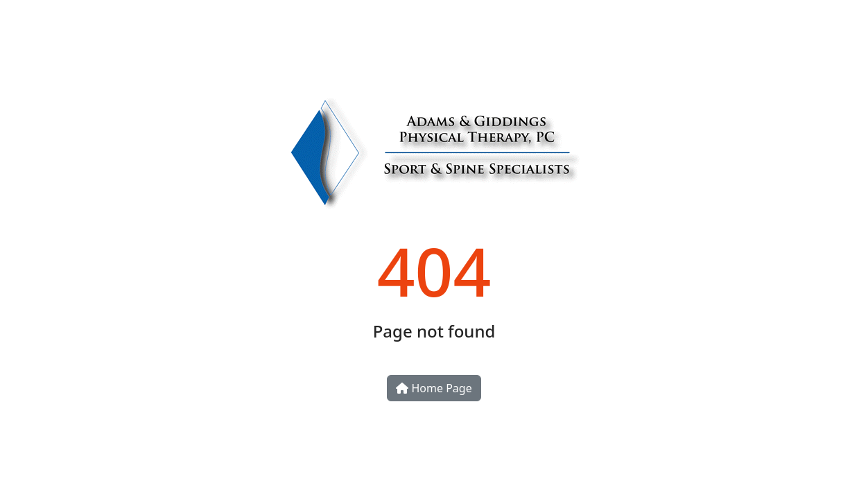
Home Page (434, 388)
